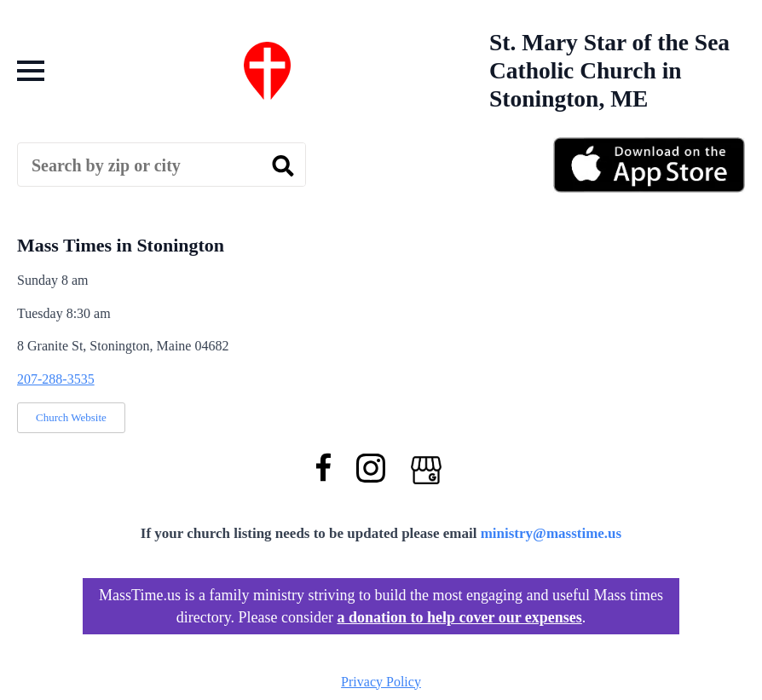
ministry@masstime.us (551, 533)
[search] (283, 165)
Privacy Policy (381, 682)
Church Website (71, 417)
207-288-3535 (56, 379)
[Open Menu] (31, 71)
